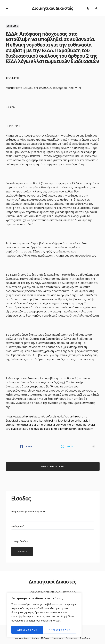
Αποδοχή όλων (61, 630)
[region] (44, 615)
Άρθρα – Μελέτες (41, 638)
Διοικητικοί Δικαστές (53, 8)
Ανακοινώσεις (22, 638)
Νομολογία (12, 26)
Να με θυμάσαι (20, 541)
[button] (7, 8)
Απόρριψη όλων (28, 630)
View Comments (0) (52, 466)
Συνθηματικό (18, 526)
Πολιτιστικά (72, 638)
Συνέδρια (85, 638)
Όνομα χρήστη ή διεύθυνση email (28, 512)
